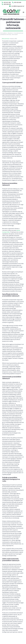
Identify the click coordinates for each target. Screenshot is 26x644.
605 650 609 (17, 2)
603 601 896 (6, 2)
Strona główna (4, 33)
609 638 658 (6, 4)
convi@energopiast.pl (17, 6)
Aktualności (10, 33)
